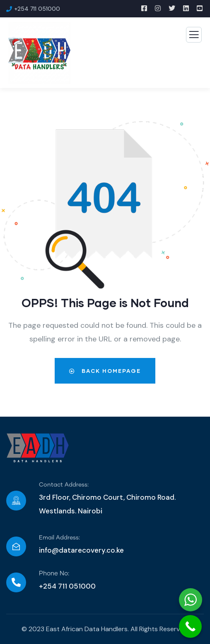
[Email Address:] (16, 546)
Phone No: (54, 574)
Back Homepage (105, 371)
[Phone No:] (16, 582)
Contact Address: (64, 485)
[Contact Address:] (16, 501)
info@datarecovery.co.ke (81, 550)
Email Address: (59, 538)
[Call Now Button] (190, 626)
